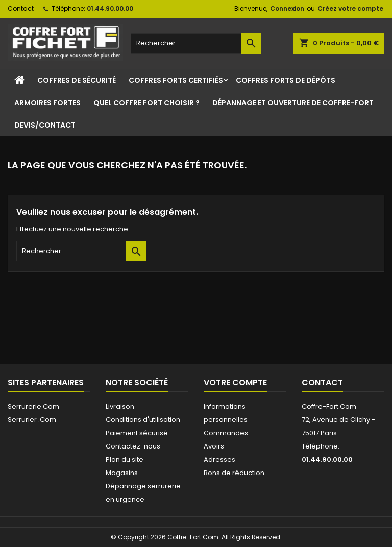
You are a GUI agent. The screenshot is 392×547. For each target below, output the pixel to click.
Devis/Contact (45, 125)
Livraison (120, 406)
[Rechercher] (196, 43)
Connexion (287, 8)
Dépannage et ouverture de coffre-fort (293, 103)
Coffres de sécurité (77, 80)
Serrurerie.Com (33, 406)
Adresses (219, 459)
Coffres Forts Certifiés (176, 80)
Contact (21, 8)
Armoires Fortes (47, 103)
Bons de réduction (234, 473)
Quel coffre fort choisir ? (146, 103)
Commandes (226, 433)
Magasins (122, 473)
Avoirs (214, 446)
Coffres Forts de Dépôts (286, 80)
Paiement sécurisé (137, 433)
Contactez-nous (133, 446)
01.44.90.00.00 (110, 8)
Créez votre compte (350, 8)
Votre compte (235, 382)
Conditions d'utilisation (143, 420)
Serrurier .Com (32, 420)
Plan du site (125, 459)
